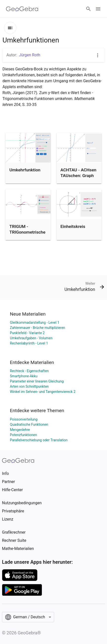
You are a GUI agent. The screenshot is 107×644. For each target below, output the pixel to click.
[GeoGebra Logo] (22, 9)
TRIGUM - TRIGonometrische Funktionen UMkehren (27, 235)
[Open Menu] (98, 9)
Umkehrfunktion (25, 170)
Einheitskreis (73, 226)
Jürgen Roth (30, 55)
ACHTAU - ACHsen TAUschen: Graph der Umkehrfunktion (79, 178)
